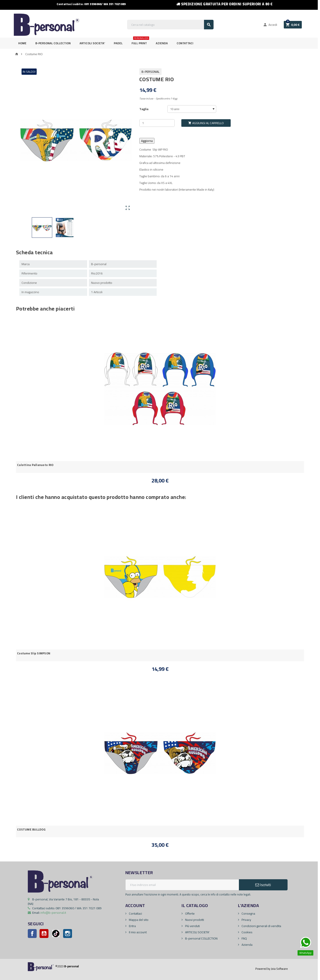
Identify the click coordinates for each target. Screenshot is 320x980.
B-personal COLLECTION (201, 938)
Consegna (248, 913)
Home (22, 43)
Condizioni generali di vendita (261, 926)
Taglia (144, 109)
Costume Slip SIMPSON (34, 653)
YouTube (44, 934)
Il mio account (137, 932)
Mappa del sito (138, 920)
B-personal (150, 72)
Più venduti (192, 926)
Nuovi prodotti (194, 920)
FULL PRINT (140, 42)
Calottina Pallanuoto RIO (35, 465)
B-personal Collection (53, 43)
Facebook (32, 934)
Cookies (247, 932)
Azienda (162, 43)
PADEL (118, 43)
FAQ (244, 938)
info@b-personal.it (53, 913)
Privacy (246, 920)
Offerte (190, 913)
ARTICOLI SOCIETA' (92, 43)
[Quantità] (157, 123)
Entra (132, 926)
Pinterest (56, 934)
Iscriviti (263, 885)
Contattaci (185, 43)
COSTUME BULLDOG (31, 830)
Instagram (68, 934)
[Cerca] (170, 25)
